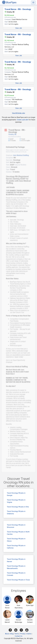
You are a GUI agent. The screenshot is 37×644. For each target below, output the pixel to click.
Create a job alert (23, 120)
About (7, 634)
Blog (12, 634)
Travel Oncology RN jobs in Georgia (16, 494)
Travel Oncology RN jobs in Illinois (16, 540)
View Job (19, 28)
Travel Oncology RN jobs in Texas (18, 580)
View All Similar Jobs (18, 113)
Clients (29, 634)
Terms (17, 634)
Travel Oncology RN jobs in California (16, 547)
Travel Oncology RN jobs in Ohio (18, 507)
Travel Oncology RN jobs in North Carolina (18, 533)
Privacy (23, 634)
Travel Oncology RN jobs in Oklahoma (16, 512)
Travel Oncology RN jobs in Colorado (16, 574)
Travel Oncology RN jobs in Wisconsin (16, 526)
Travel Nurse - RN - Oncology (18, 9)
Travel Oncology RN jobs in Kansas (16, 560)
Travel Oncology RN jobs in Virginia (16, 501)
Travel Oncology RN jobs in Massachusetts (16, 567)
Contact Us (19, 636)
